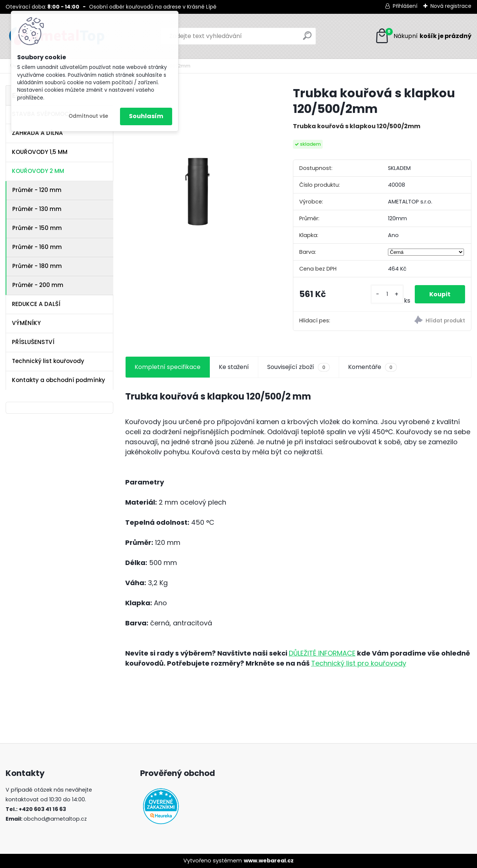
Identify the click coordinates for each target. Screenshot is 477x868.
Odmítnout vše (88, 116)
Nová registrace (451, 6)
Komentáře (372, 367)
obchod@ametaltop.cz (55, 819)
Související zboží (298, 367)
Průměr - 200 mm (38, 285)
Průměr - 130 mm (37, 209)
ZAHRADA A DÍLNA (37, 133)
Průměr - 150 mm (37, 228)
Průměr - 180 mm (37, 266)
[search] (307, 39)
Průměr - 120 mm (37, 190)
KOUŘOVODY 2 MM (38, 171)
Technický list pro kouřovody (359, 663)
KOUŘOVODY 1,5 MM (40, 152)
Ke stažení (234, 367)
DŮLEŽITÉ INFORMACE (322, 653)
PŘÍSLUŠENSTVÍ (33, 342)
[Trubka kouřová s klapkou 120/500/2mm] (197, 157)
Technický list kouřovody (48, 361)
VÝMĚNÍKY (26, 323)
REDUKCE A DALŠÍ (36, 304)
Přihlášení (405, 6)
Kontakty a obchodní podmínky (59, 380)
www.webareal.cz (269, 861)
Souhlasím (146, 116)
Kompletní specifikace (168, 367)
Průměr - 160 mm (37, 247)
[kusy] (387, 294)
